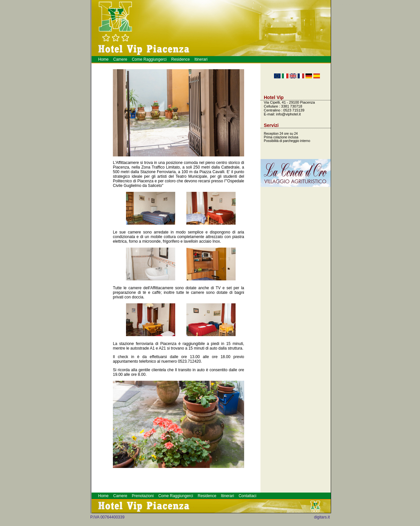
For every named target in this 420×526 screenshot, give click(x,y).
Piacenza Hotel (411, 4)
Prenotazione (416, 4)
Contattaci (247, 496)
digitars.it (322, 517)
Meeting (414, 4)
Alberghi (413, 4)
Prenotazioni (143, 496)
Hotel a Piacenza (418, 4)
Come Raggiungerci (149, 59)
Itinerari (201, 59)
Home (103, 59)
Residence (181, 59)
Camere (120, 59)
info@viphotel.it (288, 114)
